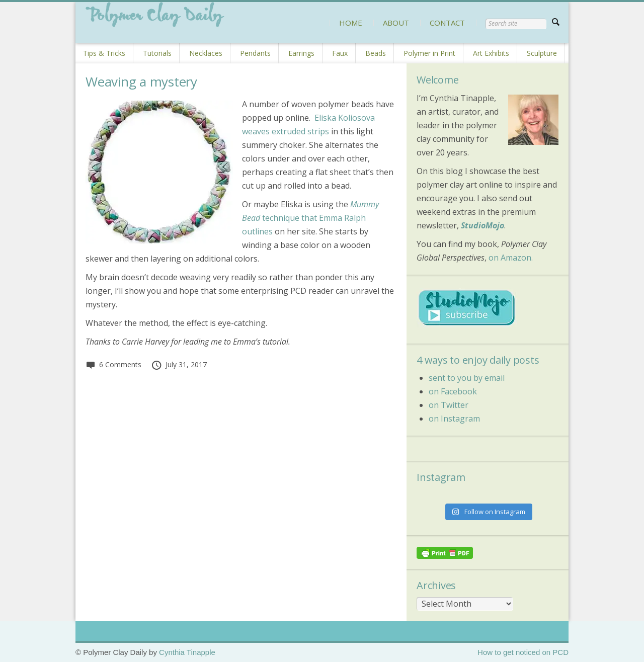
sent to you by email (467, 378)
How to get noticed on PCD (523, 652)
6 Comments (113, 364)
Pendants (255, 53)
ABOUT (396, 23)
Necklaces (206, 53)
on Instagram (454, 419)
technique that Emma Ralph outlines (310, 218)
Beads (376, 53)
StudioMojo (482, 225)
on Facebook (453, 391)
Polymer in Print (429, 53)
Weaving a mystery (141, 81)
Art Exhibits (491, 53)
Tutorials (157, 53)
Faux (340, 53)
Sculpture (542, 53)
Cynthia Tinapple (187, 652)
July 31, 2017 (179, 364)
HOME (351, 23)
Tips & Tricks (104, 53)
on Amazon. (511, 258)
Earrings (301, 53)
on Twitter (449, 405)
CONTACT (447, 23)
